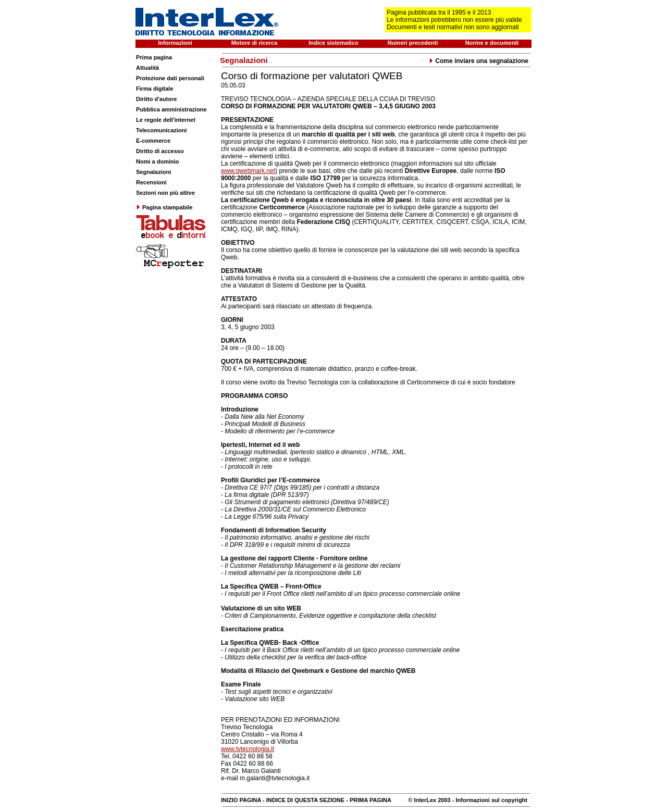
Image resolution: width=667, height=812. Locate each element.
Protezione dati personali (170, 78)
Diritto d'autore (156, 99)
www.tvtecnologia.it (248, 749)
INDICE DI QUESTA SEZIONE (305, 800)
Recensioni (151, 182)
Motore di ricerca (255, 43)
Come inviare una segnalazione (479, 61)
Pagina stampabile (164, 207)
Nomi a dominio (158, 161)
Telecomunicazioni (162, 130)
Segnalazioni (153, 172)
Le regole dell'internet (166, 120)
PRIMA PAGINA (370, 800)
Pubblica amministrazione (171, 109)
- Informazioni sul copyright (489, 800)
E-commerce (153, 141)
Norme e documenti (492, 43)
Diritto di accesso (160, 151)
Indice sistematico (333, 43)
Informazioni (175, 43)
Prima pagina (154, 57)
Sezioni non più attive (165, 193)
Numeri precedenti (413, 43)
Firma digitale (155, 89)
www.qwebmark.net (248, 171)
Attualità (147, 68)
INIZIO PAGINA (241, 800)
